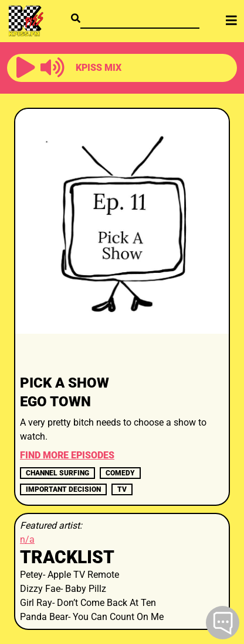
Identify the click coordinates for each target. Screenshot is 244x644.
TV (122, 489)
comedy (120, 473)
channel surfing (57, 473)
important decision (63, 489)
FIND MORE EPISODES (67, 455)
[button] (26, 68)
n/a (27, 539)
